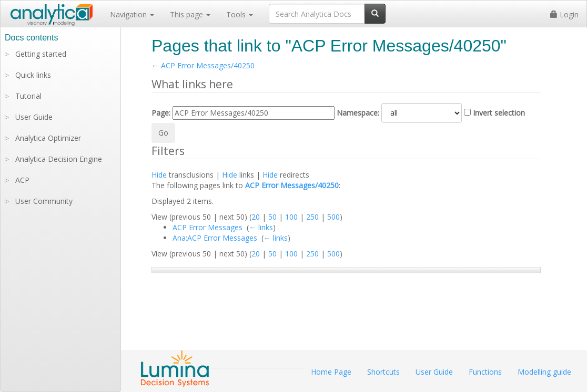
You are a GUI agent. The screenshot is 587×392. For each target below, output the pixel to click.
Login (564, 14)
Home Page (331, 372)
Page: (161, 113)
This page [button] (190, 14)
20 (256, 217)
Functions (485, 372)
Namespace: (358, 113)
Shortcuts (383, 372)
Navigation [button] (132, 14)
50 (272, 217)
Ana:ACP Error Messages (215, 238)
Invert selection (499, 113)
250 (312, 217)
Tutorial (28, 96)
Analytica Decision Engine (59, 159)
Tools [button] (240, 14)
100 (291, 217)
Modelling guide (544, 372)
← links (261, 227)
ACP (22, 180)
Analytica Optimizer (48, 138)
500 (333, 217)
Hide (159, 175)
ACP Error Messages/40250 (208, 65)
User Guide (34, 117)
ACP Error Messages (208, 227)
